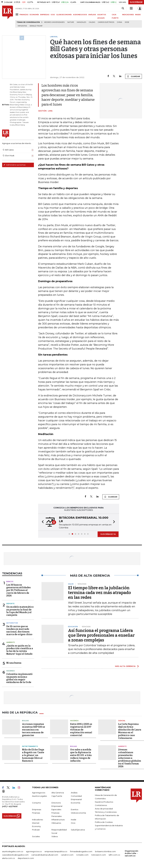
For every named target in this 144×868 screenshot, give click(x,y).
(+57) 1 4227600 (10, 806)
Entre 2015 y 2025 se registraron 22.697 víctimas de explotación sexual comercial (81, 730)
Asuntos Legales (39, 796)
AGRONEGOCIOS (80, 15)
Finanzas (36, 813)
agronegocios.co (34, 851)
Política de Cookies (104, 822)
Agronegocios (39, 793)
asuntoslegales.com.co (13, 851)
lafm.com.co (114, 855)
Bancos (10, 582)
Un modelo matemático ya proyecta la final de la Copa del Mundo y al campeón (20, 611)
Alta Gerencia (58, 793)
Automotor (12, 623)
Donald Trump (36, 26)
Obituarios (56, 823)
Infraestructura (58, 820)
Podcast (36, 830)
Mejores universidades (54, 22)
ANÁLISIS (92, 15)
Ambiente (11, 642)
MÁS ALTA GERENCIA (125, 666)
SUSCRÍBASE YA (108, 534)
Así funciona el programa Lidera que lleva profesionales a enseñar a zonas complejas (101, 635)
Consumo (36, 803)
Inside (74, 820)
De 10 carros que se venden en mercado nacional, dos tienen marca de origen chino (19, 630)
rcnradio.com (82, 855)
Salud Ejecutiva (78, 830)
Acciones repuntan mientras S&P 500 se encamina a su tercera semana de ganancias (34, 730)
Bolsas (25, 721)
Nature (71, 22)
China (120, 22)
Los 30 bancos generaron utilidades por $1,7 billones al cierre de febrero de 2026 (18, 590)
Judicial (122, 721)
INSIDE (138, 15)
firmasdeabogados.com (81, 851)
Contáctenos (101, 805)
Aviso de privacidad (104, 809)
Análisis (74, 793)
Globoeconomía (78, 813)
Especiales (56, 809)
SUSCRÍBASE (136, 2)
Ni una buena (14, 663)
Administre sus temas (14, 165)
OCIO (53, 15)
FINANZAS (24, 15)
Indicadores (37, 820)
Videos (55, 836)
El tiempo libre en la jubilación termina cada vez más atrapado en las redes (99, 593)
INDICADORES (128, 15)
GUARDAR (134, 76)
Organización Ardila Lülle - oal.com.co (131, 853)
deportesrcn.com (26, 858)
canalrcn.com (67, 855)
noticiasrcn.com (99, 855)
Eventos (75, 809)
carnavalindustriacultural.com (45, 855)
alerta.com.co (9, 858)
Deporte (10, 604)
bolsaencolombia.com (105, 851)
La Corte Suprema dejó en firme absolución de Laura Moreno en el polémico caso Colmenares (130, 731)
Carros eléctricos (106, 22)
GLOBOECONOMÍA (64, 15)
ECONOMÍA (34, 15)
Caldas (92, 22)
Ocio (73, 823)
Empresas (37, 809)
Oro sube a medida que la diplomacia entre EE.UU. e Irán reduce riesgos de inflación (81, 755)
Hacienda (10, 671)
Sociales (36, 836)
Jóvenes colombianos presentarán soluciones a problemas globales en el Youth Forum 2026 (130, 758)
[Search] (123, 8)
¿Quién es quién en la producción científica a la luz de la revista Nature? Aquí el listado (20, 650)
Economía (76, 803)
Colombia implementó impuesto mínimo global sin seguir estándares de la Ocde (19, 678)
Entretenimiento (30, 746)
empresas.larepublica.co (56, 851)
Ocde (127, 22)
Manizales (81, 22)
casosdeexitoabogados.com (15, 855)
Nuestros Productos (104, 802)
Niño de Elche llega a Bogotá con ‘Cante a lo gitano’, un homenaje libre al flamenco (33, 755)
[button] (42, 522)
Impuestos (22, 26)
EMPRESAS (45, 15)
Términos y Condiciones (106, 812)
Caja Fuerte (57, 796)
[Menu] (17, 14)
